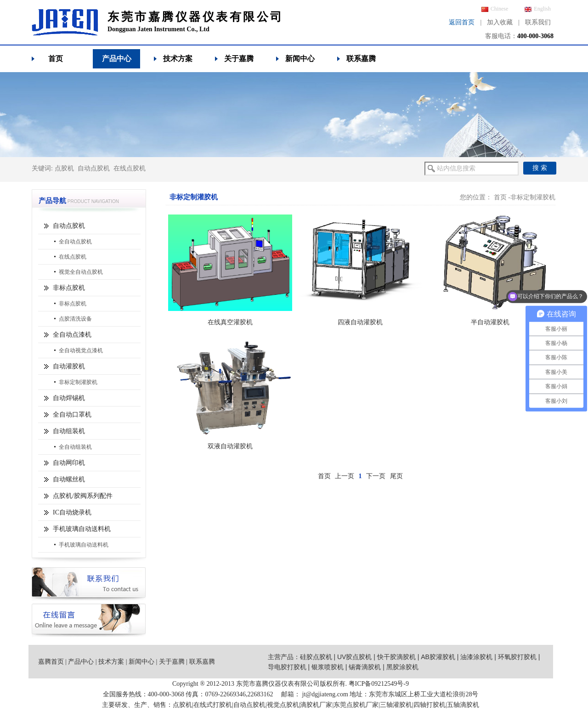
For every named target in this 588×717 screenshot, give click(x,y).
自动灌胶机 (69, 366)
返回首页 (462, 22)
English (538, 9)
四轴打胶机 (430, 705)
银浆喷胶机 (328, 667)
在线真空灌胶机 (230, 322)
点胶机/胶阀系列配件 (83, 496)
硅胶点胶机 (316, 657)
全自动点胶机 (75, 242)
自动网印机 (69, 463)
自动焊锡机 (69, 398)
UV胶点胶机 (354, 657)
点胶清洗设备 (75, 319)
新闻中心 (300, 59)
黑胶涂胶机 (402, 667)
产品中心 (117, 59)
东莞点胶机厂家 (356, 705)
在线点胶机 (130, 168)
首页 (56, 59)
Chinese (495, 9)
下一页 (376, 476)
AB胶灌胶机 (438, 657)
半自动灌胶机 (490, 322)
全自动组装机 (75, 447)
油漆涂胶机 (476, 657)
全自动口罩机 (72, 415)
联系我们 (538, 22)
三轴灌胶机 (396, 705)
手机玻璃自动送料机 (82, 529)
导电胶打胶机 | (290, 667)
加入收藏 (500, 22)
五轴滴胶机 (463, 705)
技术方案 (178, 59)
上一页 (345, 476)
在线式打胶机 (213, 705)
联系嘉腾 (361, 59)
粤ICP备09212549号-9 (379, 684)
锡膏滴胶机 (365, 667)
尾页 (396, 476)
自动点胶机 (94, 168)
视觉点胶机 (283, 705)
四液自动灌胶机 (360, 322)
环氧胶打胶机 (517, 657)
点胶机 (64, 168)
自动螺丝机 (69, 479)
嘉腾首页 (51, 662)
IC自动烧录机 (72, 512)
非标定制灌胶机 (78, 382)
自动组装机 (69, 431)
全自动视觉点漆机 (81, 350)
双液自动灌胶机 (230, 446)
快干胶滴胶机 (396, 657)
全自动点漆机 (72, 335)
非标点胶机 (69, 288)
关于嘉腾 (239, 59)
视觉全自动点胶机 (81, 272)
